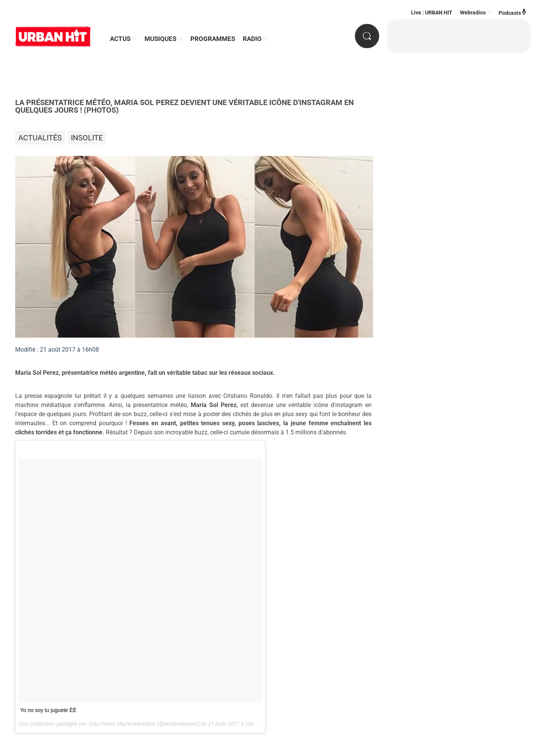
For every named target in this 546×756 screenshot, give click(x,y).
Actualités (40, 138)
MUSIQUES (160, 39)
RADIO (252, 39)
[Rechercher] (367, 36)
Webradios (473, 13)
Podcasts (513, 12)
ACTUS (120, 39)
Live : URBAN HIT (432, 13)
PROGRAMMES (213, 39)
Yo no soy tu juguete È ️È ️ (48, 710)
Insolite (87, 138)
